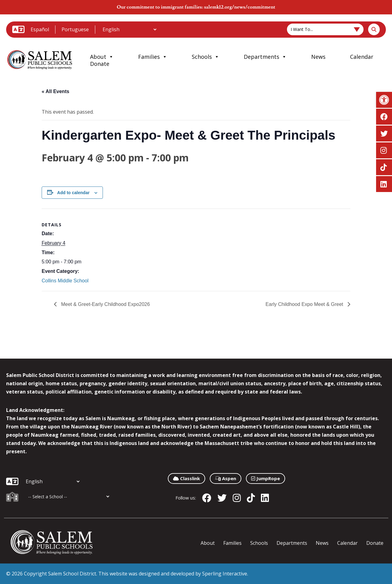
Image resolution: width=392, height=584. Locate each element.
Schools (205, 57)
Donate (100, 64)
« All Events (55, 91)
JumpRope (266, 478)
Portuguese (75, 29)
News (318, 57)
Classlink (187, 478)
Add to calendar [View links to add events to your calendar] (73, 193)
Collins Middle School (65, 281)
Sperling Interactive (225, 574)
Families (153, 57)
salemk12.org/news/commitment (239, 7)
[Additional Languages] (129, 29)
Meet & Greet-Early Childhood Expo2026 (105, 304)
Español (40, 29)
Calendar (362, 57)
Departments (265, 57)
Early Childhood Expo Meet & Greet (305, 304)
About (102, 57)
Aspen (226, 478)
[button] (384, 100)
